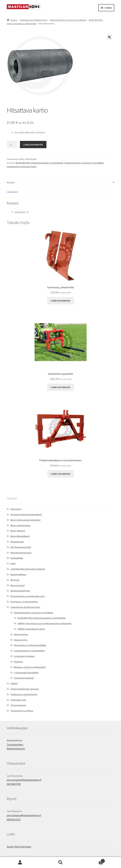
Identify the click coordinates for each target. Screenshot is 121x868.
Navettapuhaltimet (20, 591)
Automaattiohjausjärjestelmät (26, 514)
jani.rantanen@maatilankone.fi (24, 780)
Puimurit (18, 662)
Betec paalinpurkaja (21, 525)
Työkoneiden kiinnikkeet (26, 673)
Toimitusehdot (15, 745)
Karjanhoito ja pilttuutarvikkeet (30, 645)
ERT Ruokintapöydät (21, 547)
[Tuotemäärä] (12, 145)
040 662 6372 (14, 819)
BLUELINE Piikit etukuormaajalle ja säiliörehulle (39, 163)
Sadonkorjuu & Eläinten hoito (34, 20)
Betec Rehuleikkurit (20, 536)
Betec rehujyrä (18, 531)
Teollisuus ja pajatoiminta (24, 694)
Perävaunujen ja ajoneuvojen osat (28, 596)
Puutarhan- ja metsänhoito (24, 602)
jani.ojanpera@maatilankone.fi (24, 815)
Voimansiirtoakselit (24, 678)
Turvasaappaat (18, 705)
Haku (60, 863)
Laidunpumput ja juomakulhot (29, 651)
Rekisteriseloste (16, 749)
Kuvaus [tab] (11, 182)
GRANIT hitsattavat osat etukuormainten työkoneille (45, 623)
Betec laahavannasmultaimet (25, 520)
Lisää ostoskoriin (33, 144)
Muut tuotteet (18, 585)
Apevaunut (16, 509)
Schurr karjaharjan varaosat (25, 689)
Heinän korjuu (21, 634)
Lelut (13, 563)
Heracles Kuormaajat (21, 553)
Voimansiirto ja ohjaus (22, 711)
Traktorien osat (18, 700)
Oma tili (20, 863)
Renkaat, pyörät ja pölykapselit (30, 667)
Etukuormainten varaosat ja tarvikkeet (68, 20)
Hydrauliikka (17, 558)
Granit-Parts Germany (19, 847)
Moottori (15, 580)
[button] (109, 37)
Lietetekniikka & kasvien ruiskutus (28, 569)
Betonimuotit (17, 542)
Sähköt (14, 683)
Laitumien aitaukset (24, 656)
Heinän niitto (21, 640)
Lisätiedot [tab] (12, 192)
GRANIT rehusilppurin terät (31, 629)
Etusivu (14, 20)
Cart (93, 860)
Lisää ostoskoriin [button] (61, 301)
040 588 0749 (14, 784)
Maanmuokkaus (18, 574)
